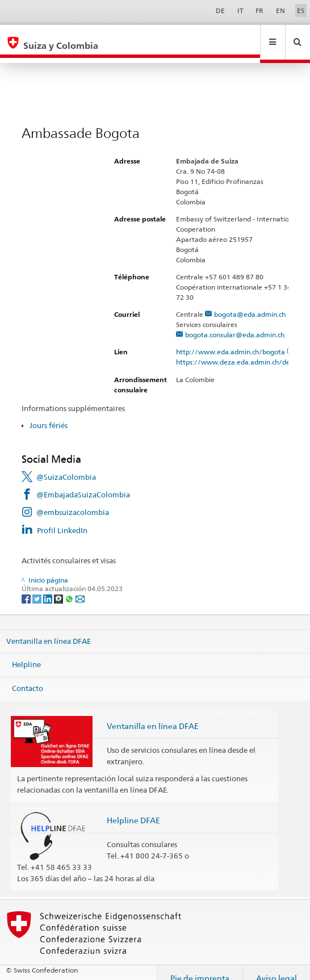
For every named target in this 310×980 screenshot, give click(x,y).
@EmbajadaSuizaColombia (83, 484)
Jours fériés (49, 414)
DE (220, 11)
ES (301, 11)
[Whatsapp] (70, 587)
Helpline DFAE (133, 809)
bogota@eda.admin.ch (250, 303)
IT (240, 11)
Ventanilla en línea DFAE (49, 630)
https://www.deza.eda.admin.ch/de (238, 351)
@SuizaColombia (66, 466)
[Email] (80, 587)
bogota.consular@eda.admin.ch (235, 324)
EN (280, 11)
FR (259, 11)
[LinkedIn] (49, 587)
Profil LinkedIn (62, 520)
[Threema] (59, 587)
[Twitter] (38, 587)
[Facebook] (27, 587)
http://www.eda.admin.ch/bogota (235, 341)
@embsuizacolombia (73, 501)
